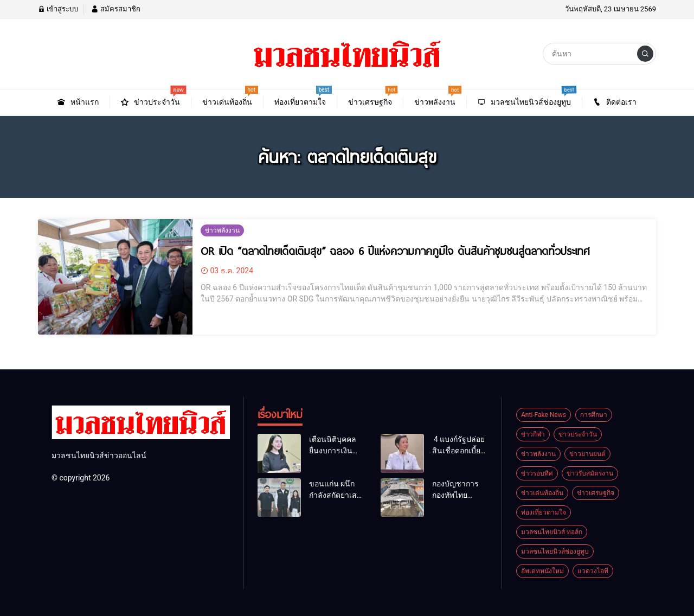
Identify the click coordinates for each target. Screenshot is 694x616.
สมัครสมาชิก (115, 9)
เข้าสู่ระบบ (58, 9)
